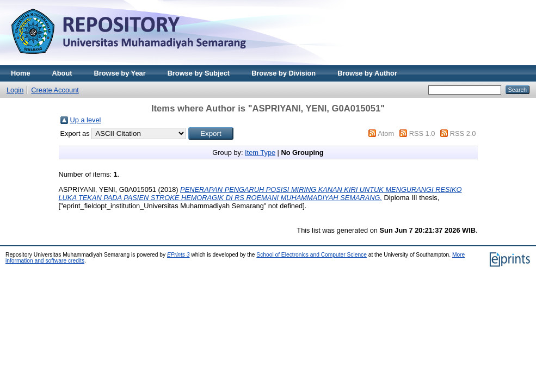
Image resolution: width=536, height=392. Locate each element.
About (62, 73)
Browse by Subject (199, 73)
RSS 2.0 (463, 133)
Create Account (55, 90)
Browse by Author (367, 73)
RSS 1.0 (422, 133)
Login (15, 90)
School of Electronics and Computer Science (312, 255)
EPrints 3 (178, 255)
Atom (386, 133)
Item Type (260, 153)
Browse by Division (284, 73)
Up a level (86, 120)
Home (21, 73)
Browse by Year (120, 73)
